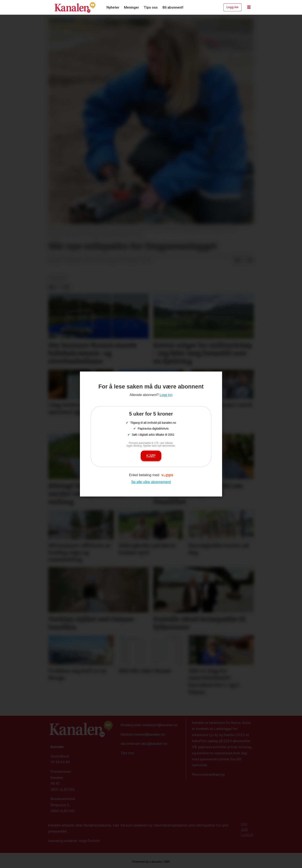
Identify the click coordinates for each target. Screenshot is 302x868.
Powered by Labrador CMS (151, 862)
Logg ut (247, 835)
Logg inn (232, 7)
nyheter (57, 278)
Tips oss (151, 7)
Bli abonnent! (173, 7)
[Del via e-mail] (250, 261)
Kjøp (151, 456)
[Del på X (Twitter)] (243, 261)
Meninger (131, 7)
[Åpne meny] (249, 7)
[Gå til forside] (75, 7)
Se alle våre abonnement (151, 482)
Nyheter (113, 7)
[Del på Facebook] (237, 261)
